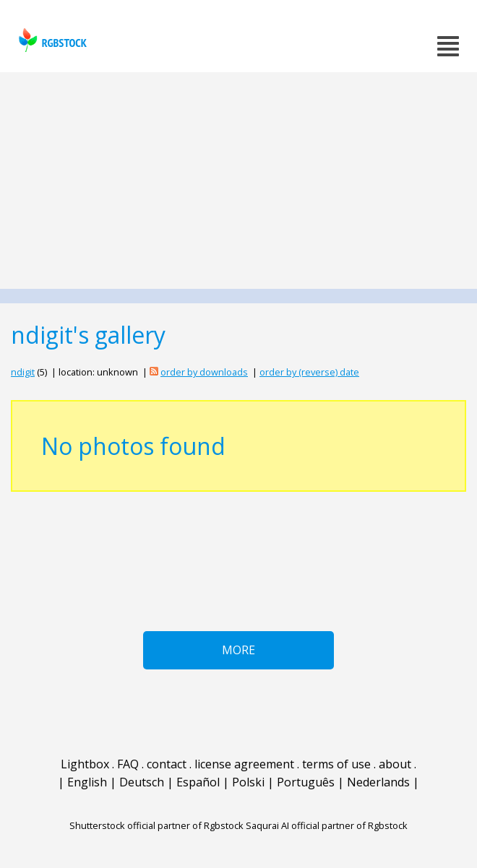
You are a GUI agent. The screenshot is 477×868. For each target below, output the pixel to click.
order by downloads (204, 372)
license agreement (244, 764)
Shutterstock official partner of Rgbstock (156, 825)
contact (167, 764)
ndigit (23, 372)
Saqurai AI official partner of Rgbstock (327, 825)
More (239, 650)
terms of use (336, 764)
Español (198, 782)
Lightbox (85, 764)
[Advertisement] (239, 181)
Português (306, 782)
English (87, 782)
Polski (248, 782)
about (395, 764)
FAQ (128, 764)
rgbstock (51, 40)
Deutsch (142, 782)
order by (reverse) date (309, 372)
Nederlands (378, 782)
